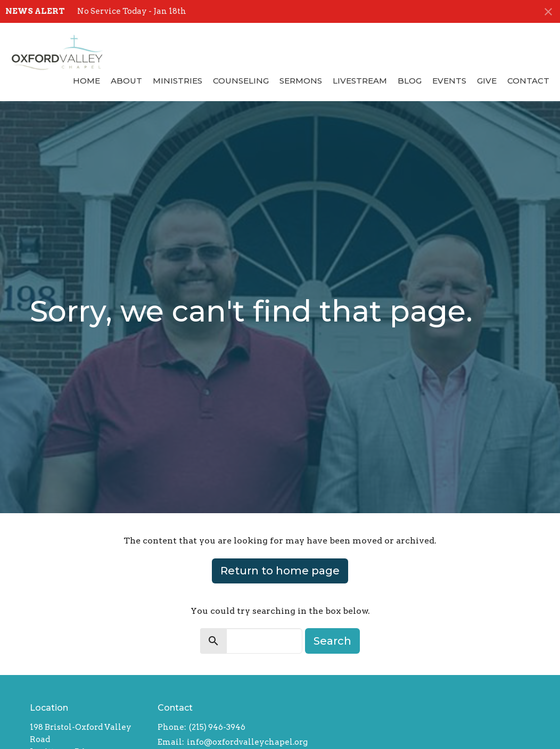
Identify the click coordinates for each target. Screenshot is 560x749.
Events (449, 81)
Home (87, 81)
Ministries (178, 81)
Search (332, 641)
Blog (410, 81)
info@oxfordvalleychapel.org (247, 742)
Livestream (360, 81)
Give (487, 81)
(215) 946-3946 (217, 727)
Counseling (241, 81)
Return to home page (280, 571)
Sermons (301, 81)
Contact (528, 81)
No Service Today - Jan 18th (132, 11)
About (126, 81)
